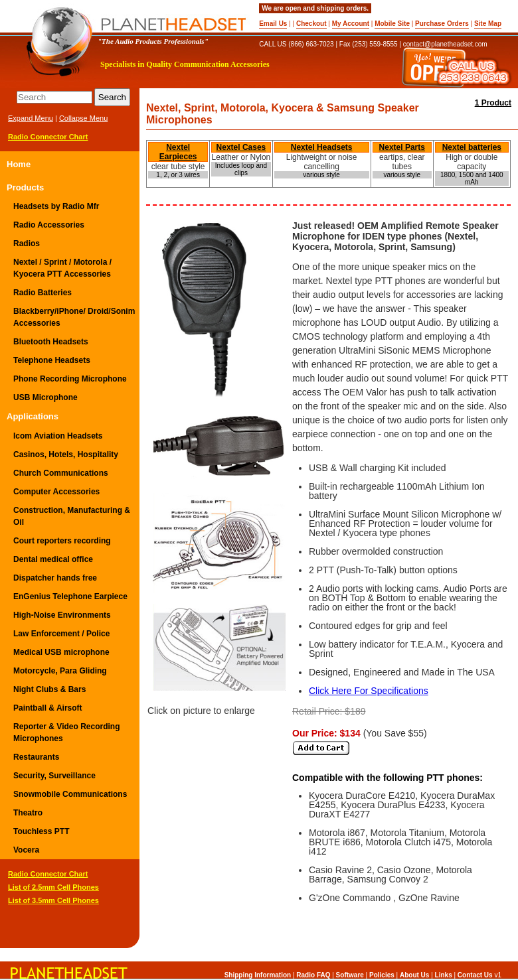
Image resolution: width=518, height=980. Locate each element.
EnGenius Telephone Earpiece (70, 596)
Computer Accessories (56, 492)
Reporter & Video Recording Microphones (66, 733)
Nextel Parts (402, 147)
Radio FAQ (313, 975)
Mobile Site (392, 24)
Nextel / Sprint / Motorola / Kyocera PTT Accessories (62, 268)
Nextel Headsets (322, 147)
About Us (414, 975)
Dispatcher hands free (55, 578)
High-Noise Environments (62, 615)
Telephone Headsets (52, 360)
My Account (351, 24)
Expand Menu (31, 118)
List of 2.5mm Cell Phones (53, 887)
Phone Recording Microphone (70, 379)
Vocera (26, 850)
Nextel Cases (241, 147)
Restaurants (36, 757)
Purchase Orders (442, 24)
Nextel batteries (472, 147)
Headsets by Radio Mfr (56, 206)
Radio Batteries (43, 293)
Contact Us (475, 975)
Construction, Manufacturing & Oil (72, 516)
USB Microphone (45, 397)
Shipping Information (258, 975)
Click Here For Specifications (369, 691)
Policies (382, 975)
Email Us (273, 24)
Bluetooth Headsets (51, 342)
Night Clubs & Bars (49, 689)
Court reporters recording (62, 541)
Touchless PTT (41, 831)
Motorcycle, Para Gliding (60, 671)
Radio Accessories (49, 225)
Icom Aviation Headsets (58, 436)
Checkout (311, 24)
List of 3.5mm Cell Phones (53, 900)
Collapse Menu (83, 118)
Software (350, 975)
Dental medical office (53, 559)
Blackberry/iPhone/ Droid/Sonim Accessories (74, 317)
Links (444, 975)
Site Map (488, 24)
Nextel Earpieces (178, 152)
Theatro (28, 813)
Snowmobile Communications (70, 794)
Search (112, 97)
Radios (27, 244)
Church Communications (61, 473)
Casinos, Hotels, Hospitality (66, 455)
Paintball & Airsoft (48, 708)
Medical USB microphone (61, 652)
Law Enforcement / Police (61, 634)
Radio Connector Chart (48, 137)
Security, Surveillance (54, 776)
